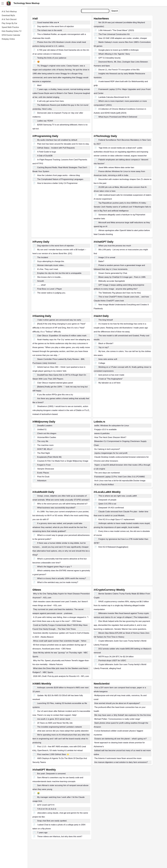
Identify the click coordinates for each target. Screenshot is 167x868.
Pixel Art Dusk (43, 477)
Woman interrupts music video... (51, 265)
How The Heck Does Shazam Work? (110, 437)
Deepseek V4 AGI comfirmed (111, 508)
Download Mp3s (8, 15)
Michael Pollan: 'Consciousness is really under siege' (117, 719)
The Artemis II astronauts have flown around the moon (118, 758)
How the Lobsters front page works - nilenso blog (59, 175)
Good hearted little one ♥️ (48, 22)
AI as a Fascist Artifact (104, 485)
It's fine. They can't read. (48, 269)
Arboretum (42, 481)
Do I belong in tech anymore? (107, 449)
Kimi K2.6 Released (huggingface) (113, 547)
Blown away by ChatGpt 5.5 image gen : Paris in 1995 (122, 277)
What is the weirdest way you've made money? (58, 582)
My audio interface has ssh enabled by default (57, 140)
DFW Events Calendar (11, 35)
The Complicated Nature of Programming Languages (60, 179)
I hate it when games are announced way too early (59, 320)
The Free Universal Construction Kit (114, 34)
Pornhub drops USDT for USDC (112, 661)
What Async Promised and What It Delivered (118, 117)
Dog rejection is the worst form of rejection (56, 26)
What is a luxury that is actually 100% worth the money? (62, 578)
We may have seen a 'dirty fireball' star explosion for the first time (123, 715)
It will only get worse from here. (51, 101)
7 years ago (42, 833)
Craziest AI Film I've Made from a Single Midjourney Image (63, 461)
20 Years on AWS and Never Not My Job (55, 723)
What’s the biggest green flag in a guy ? (54, 567)
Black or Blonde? (106, 343)
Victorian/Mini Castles (47, 437)
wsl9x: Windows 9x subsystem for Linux (112, 426)
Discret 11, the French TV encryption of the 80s (119, 70)
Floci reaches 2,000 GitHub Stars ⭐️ (53, 754)
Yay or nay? (104, 347)
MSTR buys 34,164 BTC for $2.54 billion (116, 657)
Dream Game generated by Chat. (113, 273)
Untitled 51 (42, 429)
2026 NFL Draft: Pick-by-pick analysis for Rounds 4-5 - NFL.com (61, 676)
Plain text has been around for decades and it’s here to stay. (63, 144)
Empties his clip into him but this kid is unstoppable (59, 273)
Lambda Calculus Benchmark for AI (114, 97)
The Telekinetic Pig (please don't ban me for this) (120, 293)
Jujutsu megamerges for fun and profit (111, 453)
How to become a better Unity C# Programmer (57, 183)
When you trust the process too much (115, 246)
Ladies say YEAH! (45, 121)
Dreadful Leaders (45, 426)
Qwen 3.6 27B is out (107, 504)
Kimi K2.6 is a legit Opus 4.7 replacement (116, 519)
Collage (102, 363)
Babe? (101, 261)
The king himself (106, 320)
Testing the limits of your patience (52, 58)
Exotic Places (43, 473)
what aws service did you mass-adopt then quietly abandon (63, 731)
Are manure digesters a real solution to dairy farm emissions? (121, 762)
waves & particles (102, 433)
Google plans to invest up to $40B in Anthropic (119, 50)
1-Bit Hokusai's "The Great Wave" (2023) (116, 30)
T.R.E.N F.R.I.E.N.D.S (47, 809)
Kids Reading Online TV (12, 31)
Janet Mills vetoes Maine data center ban (116, 167)
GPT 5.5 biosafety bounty (110, 58)
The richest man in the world (50, 30)
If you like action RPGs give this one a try (55, 395)
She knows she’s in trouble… (50, 277)
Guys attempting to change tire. (51, 261)
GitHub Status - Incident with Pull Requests (56, 148)
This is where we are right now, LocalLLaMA (118, 496)
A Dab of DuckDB (45, 156)
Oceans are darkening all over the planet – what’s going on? (120, 739)
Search (115, 11)
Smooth (41, 281)
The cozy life (43, 441)
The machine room (45, 445)
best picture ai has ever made (111, 375)
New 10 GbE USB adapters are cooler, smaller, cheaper (123, 38)
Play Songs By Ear (9, 23)
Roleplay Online (8, 39)
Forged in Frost (44, 465)
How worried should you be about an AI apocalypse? (117, 703)
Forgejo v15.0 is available (105, 429)
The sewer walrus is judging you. (51, 293)
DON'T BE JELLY (45, 449)
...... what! (41, 285)
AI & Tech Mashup (9, 12)
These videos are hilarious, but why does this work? (60, 836)
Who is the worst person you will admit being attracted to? (62, 504)
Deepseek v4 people (107, 500)
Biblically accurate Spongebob (112, 281)
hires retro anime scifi (108, 359)
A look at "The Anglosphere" (111, 379)
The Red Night (44, 453)
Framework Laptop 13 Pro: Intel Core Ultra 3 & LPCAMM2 (120, 477)
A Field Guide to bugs (47, 152)
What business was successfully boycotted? (56, 508)
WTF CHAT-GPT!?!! (46, 805)
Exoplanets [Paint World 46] (49, 457)
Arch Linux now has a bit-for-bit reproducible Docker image (120, 481)
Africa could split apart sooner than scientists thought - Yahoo (60, 641)
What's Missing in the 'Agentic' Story (114, 54)
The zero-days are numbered (107, 473)
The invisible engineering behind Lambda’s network (60, 727)
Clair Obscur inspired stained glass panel (55, 383)
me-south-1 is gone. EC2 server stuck (54, 719)
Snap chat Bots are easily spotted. (52, 821)
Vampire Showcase (46, 469)
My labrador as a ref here (109, 383)
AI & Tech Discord (9, 19)
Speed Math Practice (10, 27)
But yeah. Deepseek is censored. (52, 774)
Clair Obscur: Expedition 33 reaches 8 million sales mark (62, 336)
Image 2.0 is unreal (107, 257)
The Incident (43, 257)
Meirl (39, 85)
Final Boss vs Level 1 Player (50, 289)
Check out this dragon (47, 433)
